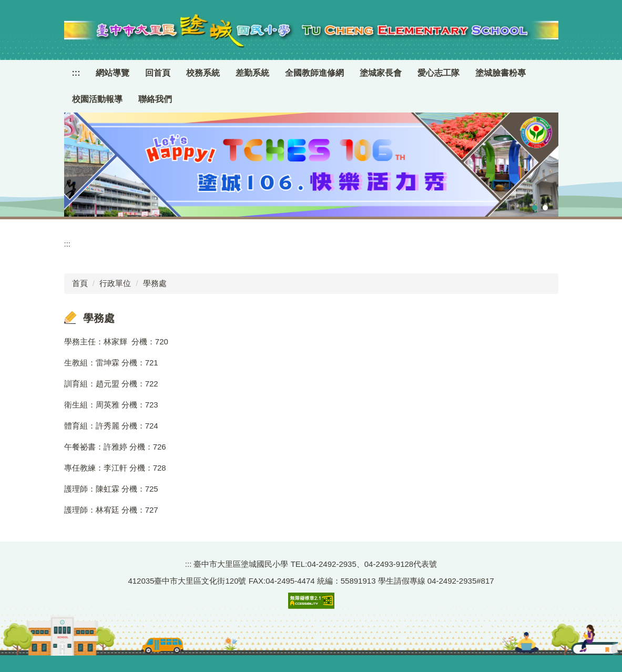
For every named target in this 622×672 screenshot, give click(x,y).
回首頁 (158, 73)
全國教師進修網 (314, 73)
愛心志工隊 (439, 73)
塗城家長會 (381, 73)
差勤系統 (252, 73)
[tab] (535, 208)
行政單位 (115, 283)
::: (76, 73)
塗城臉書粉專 (501, 73)
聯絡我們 (155, 99)
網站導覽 (113, 73)
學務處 (155, 283)
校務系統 (203, 73)
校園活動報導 (97, 99)
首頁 (80, 283)
